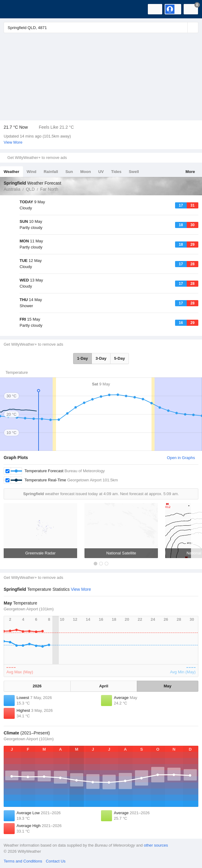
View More (13, 142)
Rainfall (51, 172)
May (168, 686)
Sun (69, 172)
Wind (32, 172)
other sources (156, 845)
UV (101, 172)
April (104, 686)
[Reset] (182, 28)
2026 (37, 686)
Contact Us (56, 861)
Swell (134, 172)
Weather (11, 172)
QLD (30, 189)
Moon (86, 172)
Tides (116, 172)
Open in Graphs (181, 458)
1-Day (82, 358)
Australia (12, 189)
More (190, 172)
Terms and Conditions (23, 861)
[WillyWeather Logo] (14, 9)
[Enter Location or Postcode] (101, 28)
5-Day (120, 358)
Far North (49, 189)
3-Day (101, 358)
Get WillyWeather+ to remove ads (37, 158)
